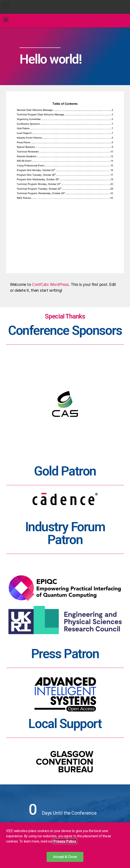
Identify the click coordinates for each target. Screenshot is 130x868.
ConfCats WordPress (50, 284)
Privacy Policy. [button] (65, 841)
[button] (6, 6)
